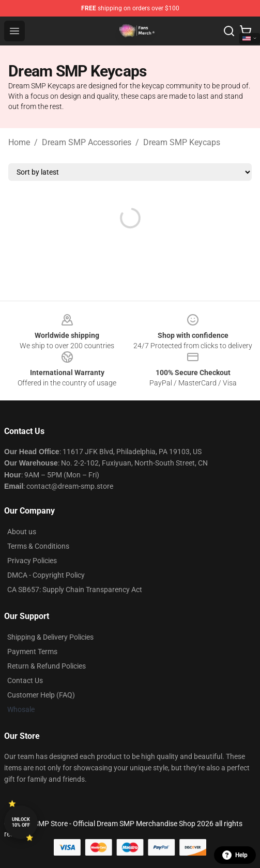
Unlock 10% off (21, 822)
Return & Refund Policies (47, 666)
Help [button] (235, 855)
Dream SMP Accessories (87, 142)
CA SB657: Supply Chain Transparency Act (75, 590)
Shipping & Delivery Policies (50, 637)
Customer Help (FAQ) (41, 695)
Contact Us (25, 680)
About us (22, 532)
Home (19, 142)
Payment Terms (32, 652)
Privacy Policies (32, 561)
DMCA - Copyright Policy (46, 575)
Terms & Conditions (38, 546)
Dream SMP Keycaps (182, 142)
